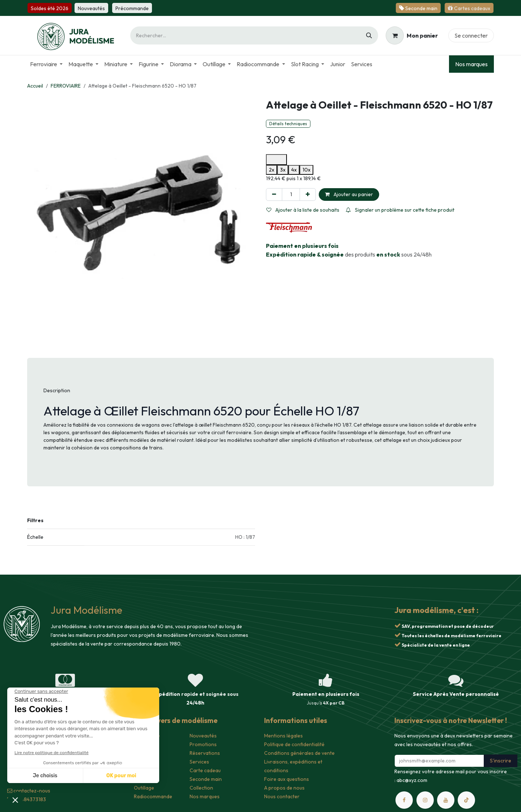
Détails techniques (288, 124)
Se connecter (471, 35)
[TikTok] (466, 800)
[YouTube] (446, 800)
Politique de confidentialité (294, 744)
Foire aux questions (287, 779)
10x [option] (306, 170)
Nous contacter (282, 796)
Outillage (144, 788)
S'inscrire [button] (501, 761)
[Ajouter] (308, 194)
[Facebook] (404, 800)
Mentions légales (283, 736)
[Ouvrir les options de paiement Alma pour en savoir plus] (276, 160)
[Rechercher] (369, 35)
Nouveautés (203, 736)
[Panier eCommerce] (412, 35)
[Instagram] (425, 800)
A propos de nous (284, 788)
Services (199, 762)
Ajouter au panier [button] (349, 194)
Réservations (205, 753)
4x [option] (294, 170)
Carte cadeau (205, 770)
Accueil (35, 86)
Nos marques (471, 64)
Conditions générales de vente (299, 753)
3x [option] (283, 170)
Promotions (203, 744)
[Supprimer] (274, 194)
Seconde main (206, 779)
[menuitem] (46, 64)
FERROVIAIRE (66, 86)
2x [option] (272, 170)
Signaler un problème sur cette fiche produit (400, 210)
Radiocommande (153, 796)
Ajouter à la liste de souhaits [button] (303, 210)
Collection (201, 788)
